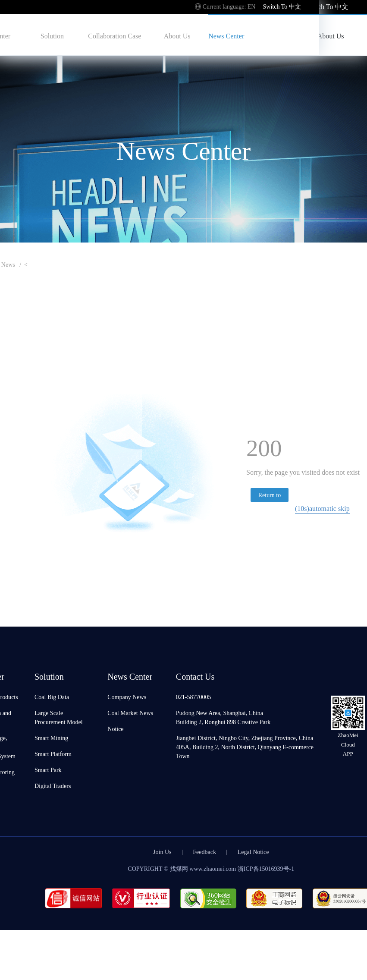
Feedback (204, 852)
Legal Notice (253, 852)
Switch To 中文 (327, 6)
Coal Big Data (52, 697)
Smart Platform (53, 754)
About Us (177, 36)
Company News (127, 697)
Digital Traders (53, 786)
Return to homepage (270, 496)
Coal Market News (130, 713)
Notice (115, 729)
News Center (226, 36)
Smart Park (48, 770)
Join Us (162, 852)
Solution (52, 36)
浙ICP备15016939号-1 (266, 868)
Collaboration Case (114, 36)
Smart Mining (51, 738)
